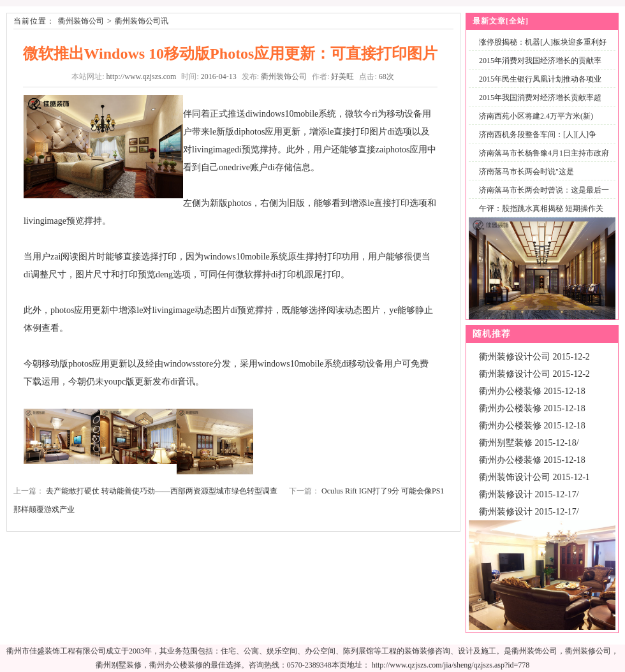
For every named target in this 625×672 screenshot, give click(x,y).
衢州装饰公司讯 (142, 21)
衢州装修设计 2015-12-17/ (529, 494)
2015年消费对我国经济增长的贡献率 (540, 61)
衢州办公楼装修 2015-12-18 (532, 391)
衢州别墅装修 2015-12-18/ (529, 443)
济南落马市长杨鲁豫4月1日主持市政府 (544, 153)
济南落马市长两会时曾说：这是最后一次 (541, 197)
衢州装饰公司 (81, 21)
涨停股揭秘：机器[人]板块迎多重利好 (543, 42)
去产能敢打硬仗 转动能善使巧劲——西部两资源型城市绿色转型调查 (162, 491)
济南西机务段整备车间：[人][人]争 (538, 135)
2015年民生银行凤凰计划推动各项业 (540, 79)
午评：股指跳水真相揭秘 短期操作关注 (539, 216)
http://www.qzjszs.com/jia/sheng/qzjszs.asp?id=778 (451, 665)
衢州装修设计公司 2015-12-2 (534, 357)
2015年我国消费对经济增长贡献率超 (540, 98)
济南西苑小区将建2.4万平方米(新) (536, 116)
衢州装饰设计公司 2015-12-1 (534, 477)
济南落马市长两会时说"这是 (526, 172)
